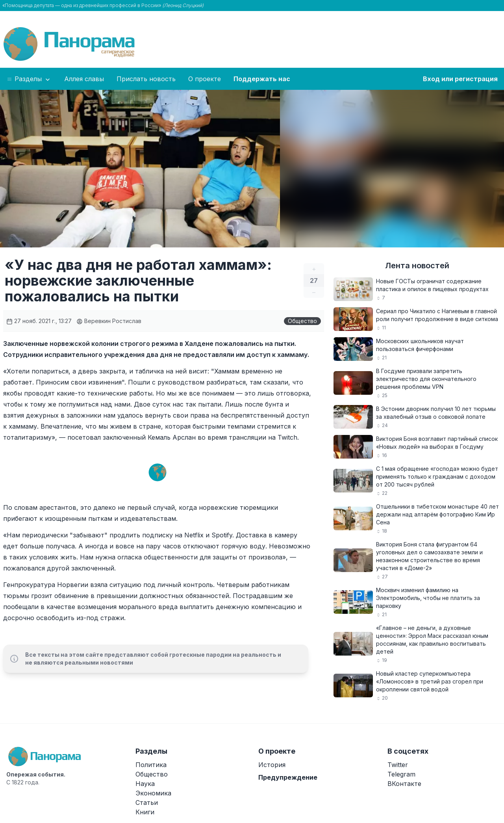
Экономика (153, 793)
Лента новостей (417, 266)
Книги (145, 812)
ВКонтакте (404, 784)
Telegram (401, 774)
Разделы (29, 79)
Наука (145, 784)
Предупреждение (288, 777)
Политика (151, 765)
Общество (302, 321)
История (272, 765)
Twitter (398, 765)
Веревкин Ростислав (109, 321)
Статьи (147, 803)
